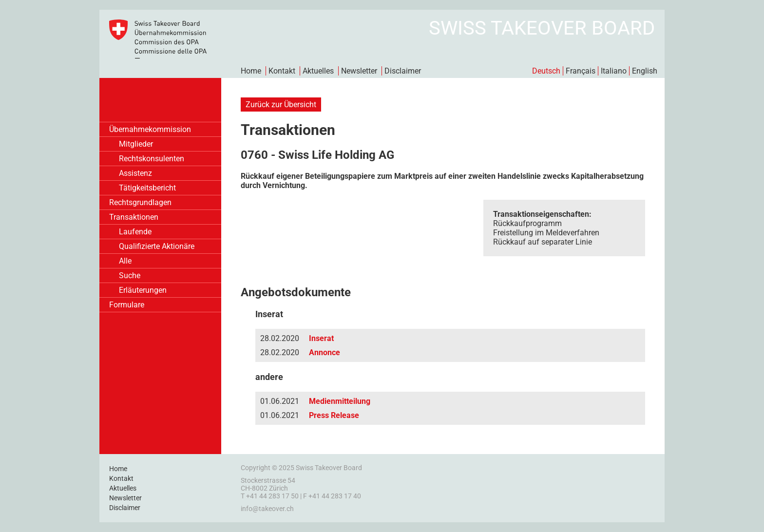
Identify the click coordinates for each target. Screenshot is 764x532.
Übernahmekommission (150, 129)
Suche (130, 275)
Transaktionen (134, 217)
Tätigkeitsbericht (147, 188)
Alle (125, 261)
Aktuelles (318, 71)
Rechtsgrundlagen (140, 202)
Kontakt (282, 71)
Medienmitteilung (340, 401)
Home (251, 71)
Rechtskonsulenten (152, 159)
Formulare (127, 305)
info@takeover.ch (267, 509)
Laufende (135, 232)
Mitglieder (136, 144)
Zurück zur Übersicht (281, 104)
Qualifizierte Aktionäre (157, 246)
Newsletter (359, 71)
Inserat (321, 338)
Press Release (334, 415)
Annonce (325, 352)
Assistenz (135, 173)
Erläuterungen (143, 290)
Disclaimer (403, 71)
